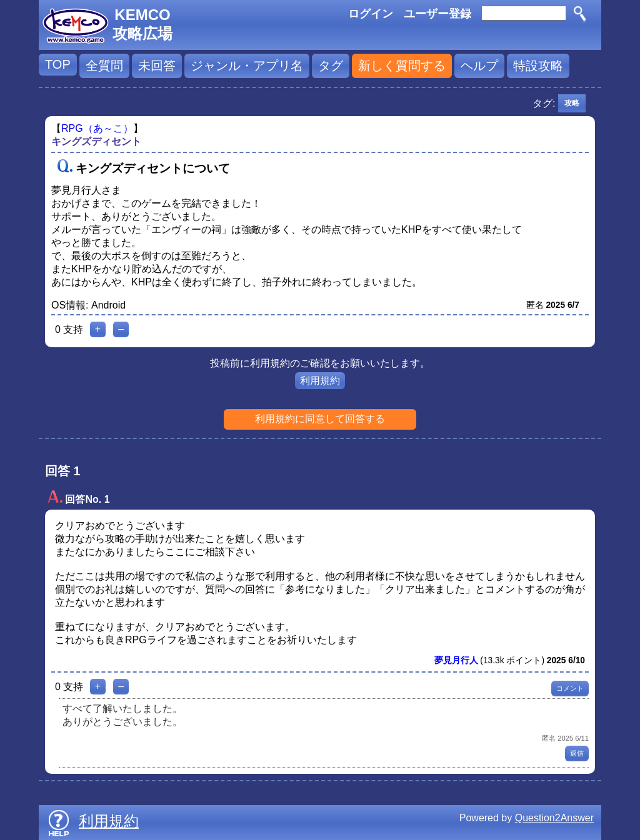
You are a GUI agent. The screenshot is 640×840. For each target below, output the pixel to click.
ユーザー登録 (437, 14)
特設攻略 (538, 66)
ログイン (371, 14)
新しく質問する (402, 66)
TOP (58, 64)
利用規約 (320, 381)
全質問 (104, 66)
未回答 (157, 66)
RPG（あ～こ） (97, 128)
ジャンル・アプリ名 (247, 66)
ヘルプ (479, 66)
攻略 (572, 103)
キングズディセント (96, 141)
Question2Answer (554, 818)
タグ (331, 66)
